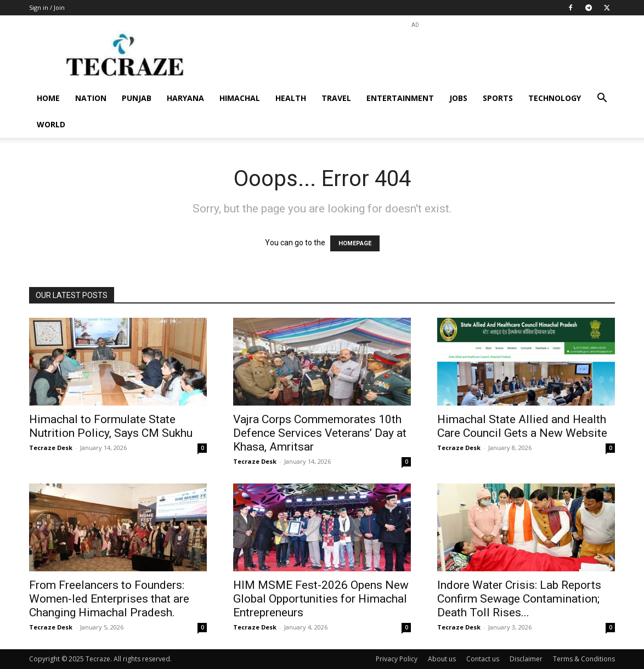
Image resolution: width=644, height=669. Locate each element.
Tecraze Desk (51, 448)
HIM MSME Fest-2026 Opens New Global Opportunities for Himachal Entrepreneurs (321, 599)
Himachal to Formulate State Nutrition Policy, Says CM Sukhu (111, 426)
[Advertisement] (415, 55)
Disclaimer (526, 659)
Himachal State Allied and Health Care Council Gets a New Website (522, 426)
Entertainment (400, 98)
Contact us (483, 659)
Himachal (240, 98)
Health (291, 98)
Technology (555, 98)
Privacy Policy (397, 659)
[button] (602, 99)
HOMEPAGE (355, 243)
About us (442, 659)
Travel (336, 98)
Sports (498, 98)
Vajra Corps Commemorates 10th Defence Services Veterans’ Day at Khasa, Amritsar (320, 433)
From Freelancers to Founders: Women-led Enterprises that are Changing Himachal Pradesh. (109, 599)
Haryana (185, 98)
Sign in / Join (47, 7)
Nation (91, 98)
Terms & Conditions (584, 659)
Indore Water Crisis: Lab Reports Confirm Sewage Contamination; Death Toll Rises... (519, 599)
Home (48, 98)
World (51, 124)
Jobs (458, 98)
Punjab (137, 98)
